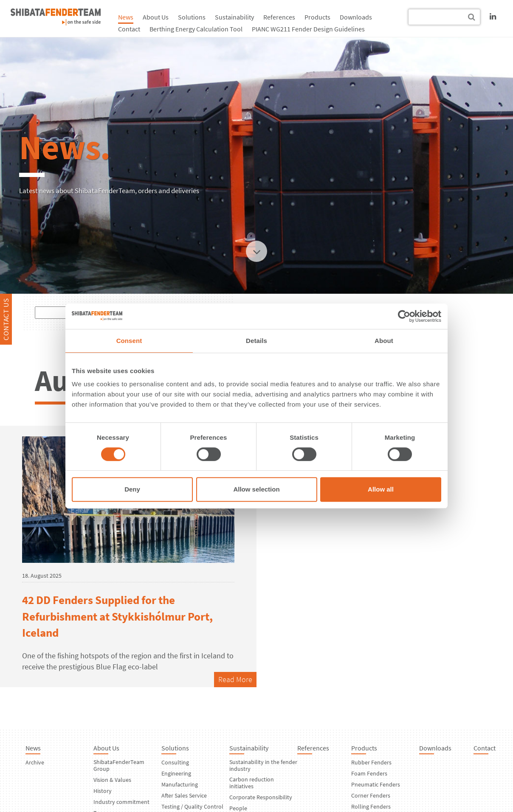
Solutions (192, 17)
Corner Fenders (371, 795)
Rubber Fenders (371, 762)
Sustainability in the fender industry (263, 765)
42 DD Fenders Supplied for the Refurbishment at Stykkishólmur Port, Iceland (117, 616)
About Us (156, 17)
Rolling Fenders (371, 806)
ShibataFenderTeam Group (119, 765)
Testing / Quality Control (192, 806)
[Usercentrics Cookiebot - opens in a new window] (404, 316)
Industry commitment (121, 802)
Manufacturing (180, 784)
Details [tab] (256, 341)
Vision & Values (112, 780)
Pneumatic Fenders (376, 784)
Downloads (356, 17)
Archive (35, 762)
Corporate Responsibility (261, 797)
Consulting (175, 762)
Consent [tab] (129, 341)
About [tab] (384, 341)
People (238, 808)
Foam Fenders (369, 773)
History (103, 791)
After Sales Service (184, 795)
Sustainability (234, 17)
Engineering (176, 773)
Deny (132, 489)
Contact (129, 29)
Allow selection (256, 489)
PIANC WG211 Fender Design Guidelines (308, 29)
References (279, 17)
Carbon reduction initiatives (252, 783)
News (126, 17)
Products (317, 17)
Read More (235, 679)
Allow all (381, 489)
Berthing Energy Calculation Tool (196, 29)
